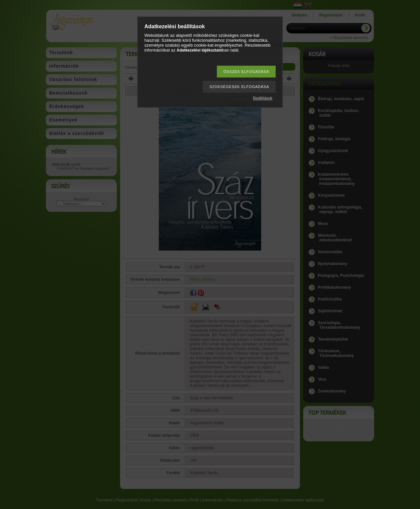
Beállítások (263, 98)
